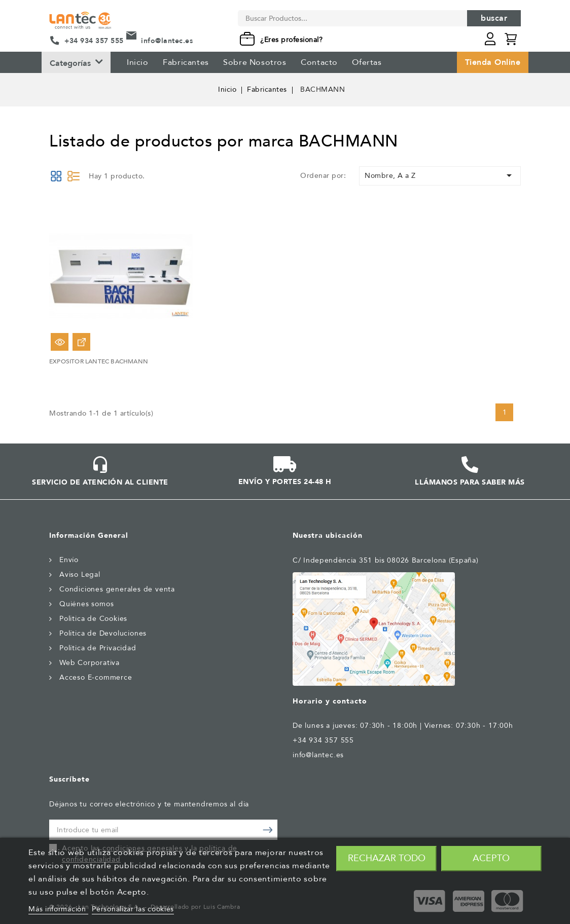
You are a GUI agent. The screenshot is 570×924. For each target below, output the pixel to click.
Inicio (138, 62)
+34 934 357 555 (94, 41)
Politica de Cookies (93, 619)
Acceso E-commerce (96, 677)
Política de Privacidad (98, 648)
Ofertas (367, 62)
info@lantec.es (167, 41)
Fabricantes (186, 62)
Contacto (319, 62)
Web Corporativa (90, 663)
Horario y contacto (330, 701)
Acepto (491, 858)
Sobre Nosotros (255, 62)
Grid (56, 176)
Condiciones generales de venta (117, 589)
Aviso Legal (80, 575)
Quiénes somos (86, 604)
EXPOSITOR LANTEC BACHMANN (99, 361)
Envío (69, 560)
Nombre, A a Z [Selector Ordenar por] (440, 175)
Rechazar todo (387, 858)
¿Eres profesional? (291, 40)
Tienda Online (493, 62)
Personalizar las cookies (133, 909)
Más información (58, 909)
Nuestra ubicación (328, 535)
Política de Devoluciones (103, 633)
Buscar (494, 18)
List (74, 176)
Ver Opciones (81, 342)
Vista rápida (60, 342)
